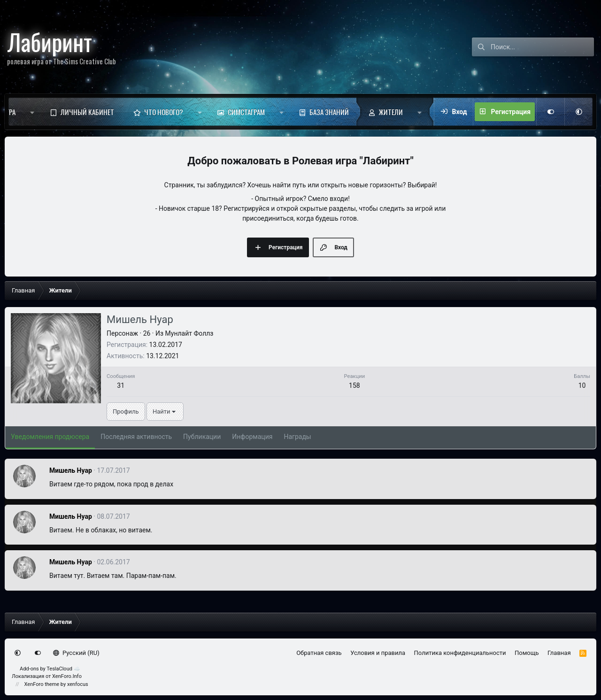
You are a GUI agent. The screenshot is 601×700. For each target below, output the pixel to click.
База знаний (329, 112)
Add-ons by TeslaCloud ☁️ (50, 669)
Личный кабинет (87, 112)
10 (582, 385)
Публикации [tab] (202, 437)
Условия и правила (378, 653)
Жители (391, 112)
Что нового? (164, 112)
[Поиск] (542, 47)
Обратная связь (319, 653)
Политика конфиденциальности (460, 653)
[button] (32, 112)
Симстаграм (246, 112)
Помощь (527, 653)
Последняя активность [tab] (136, 437)
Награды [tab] (297, 437)
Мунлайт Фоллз (189, 333)
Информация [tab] (252, 437)
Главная (559, 653)
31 (121, 385)
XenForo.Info (67, 676)
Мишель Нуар (71, 470)
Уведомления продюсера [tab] (50, 437)
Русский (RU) (76, 653)
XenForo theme (42, 684)
